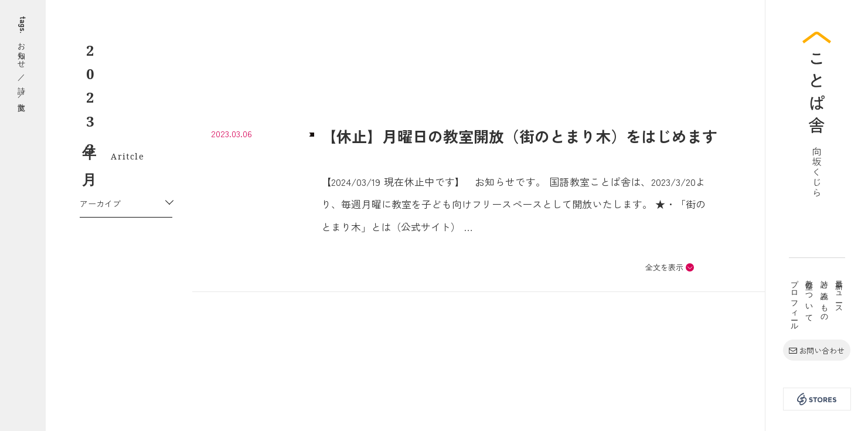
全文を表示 (664, 267)
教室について (810, 297)
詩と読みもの (825, 297)
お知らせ (23, 51)
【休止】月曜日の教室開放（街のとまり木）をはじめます (519, 136)
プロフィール (795, 301)
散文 (23, 106)
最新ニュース (840, 292)
